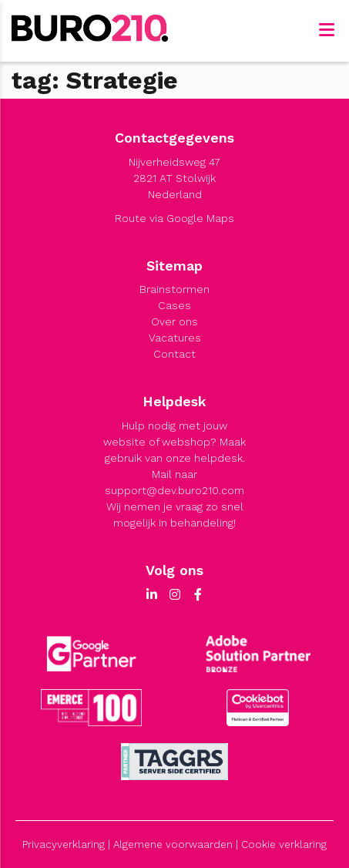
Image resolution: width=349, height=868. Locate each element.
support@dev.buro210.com (174, 490)
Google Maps (200, 218)
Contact (174, 354)
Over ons (174, 321)
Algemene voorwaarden (173, 844)
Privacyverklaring (64, 844)
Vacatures (175, 338)
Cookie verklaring (284, 844)
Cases (174, 305)
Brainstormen (174, 289)
